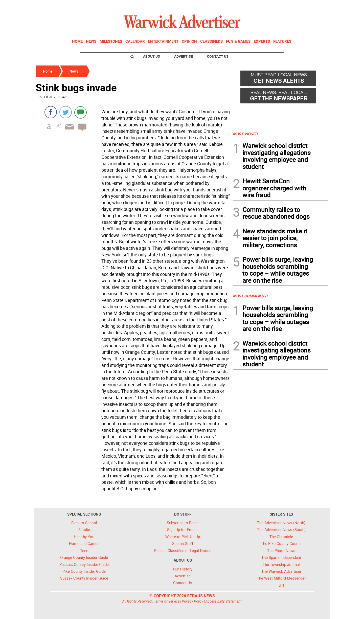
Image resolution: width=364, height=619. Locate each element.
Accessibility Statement (224, 601)
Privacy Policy (192, 601)
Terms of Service (167, 601)
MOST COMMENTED (250, 296)
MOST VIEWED (245, 134)
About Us (152, 56)
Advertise (184, 56)
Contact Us (218, 56)
